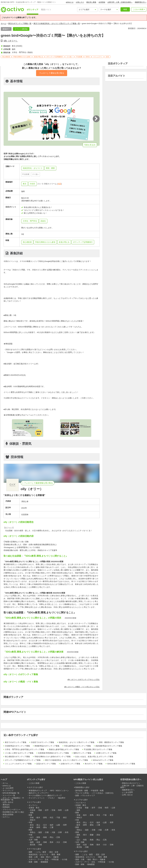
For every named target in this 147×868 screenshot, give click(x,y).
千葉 (58, 818)
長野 (65, 825)
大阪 (53, 832)
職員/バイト (46, 10)
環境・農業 (56, 855)
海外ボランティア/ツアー (39, 793)
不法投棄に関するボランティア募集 (98, 749)
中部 (30, 822)
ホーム (4, 23)
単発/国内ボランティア (38, 791)
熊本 (52, 842)
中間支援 (55, 859)
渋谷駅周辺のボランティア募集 (17, 746)
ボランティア (33, 10)
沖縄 (40, 845)
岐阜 (32, 827)
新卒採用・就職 (82, 791)
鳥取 (38, 837)
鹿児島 (33, 845)
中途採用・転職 (97, 791)
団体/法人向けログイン (131, 783)
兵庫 (60, 832)
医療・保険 (33, 862)
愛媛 (92, 835)
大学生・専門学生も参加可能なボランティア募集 (25, 749)
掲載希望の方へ (141, 2)
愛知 (45, 827)
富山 (38, 825)
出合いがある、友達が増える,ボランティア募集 (94, 757)
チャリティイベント (37, 798)
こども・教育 (41, 852)
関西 (30, 830)
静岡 (38, 827)
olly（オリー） (11, 41)
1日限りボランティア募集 (106, 753)
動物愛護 (44, 862)
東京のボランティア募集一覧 (20, 23)
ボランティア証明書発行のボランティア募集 (23, 760)
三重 (52, 827)
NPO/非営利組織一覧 (11, 793)
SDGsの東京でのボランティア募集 (121, 764)
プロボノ (51, 798)
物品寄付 (62, 798)
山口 (32, 837)
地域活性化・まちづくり (38, 855)
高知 (98, 835)
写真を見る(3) (90, 145)
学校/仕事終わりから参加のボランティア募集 (53, 757)
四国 (77, 832)
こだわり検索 (138, 9)
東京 (25, 184)
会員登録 (102, 2)
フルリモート (81, 803)
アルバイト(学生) (82, 793)
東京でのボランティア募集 (16, 742)
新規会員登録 (8, 815)
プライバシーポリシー (12, 810)
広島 (58, 837)
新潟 (32, 825)
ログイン (6, 817)
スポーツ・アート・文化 (38, 859)
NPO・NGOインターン (59, 791)
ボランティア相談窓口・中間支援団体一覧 (12, 799)
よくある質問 (8, 788)
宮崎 (65, 842)
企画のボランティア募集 (70, 764)
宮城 (53, 810)
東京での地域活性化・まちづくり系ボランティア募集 (67, 760)
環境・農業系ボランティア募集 (111, 742)
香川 (85, 835)
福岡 (32, 842)
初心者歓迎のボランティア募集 (17, 757)
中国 (30, 835)
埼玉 (52, 818)
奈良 (67, 832)
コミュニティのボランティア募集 (18, 764)
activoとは (70, 2)
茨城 (32, 818)
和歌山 (33, 832)
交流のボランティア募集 (46, 764)
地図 (59, 184)
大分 (58, 842)
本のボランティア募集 (94, 764)
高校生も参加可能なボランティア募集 (64, 749)
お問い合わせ (8, 802)
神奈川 (33, 820)
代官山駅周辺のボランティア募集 (77, 746)
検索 (125, 9)
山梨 (58, 825)
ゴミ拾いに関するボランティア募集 (19, 753)
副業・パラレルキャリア (85, 795)
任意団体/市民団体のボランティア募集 (53, 753)
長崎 (45, 842)
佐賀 (38, 842)
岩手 (47, 810)
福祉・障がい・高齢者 (50, 857)
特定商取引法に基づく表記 (13, 812)
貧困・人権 (33, 857)
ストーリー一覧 (9, 795)
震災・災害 (54, 852)
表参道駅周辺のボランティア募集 (109, 746)
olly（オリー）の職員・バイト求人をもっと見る (82, 687)
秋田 (60, 810)
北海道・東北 (34, 808)
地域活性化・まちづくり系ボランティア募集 (77, 742)
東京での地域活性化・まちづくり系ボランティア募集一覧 (57, 23)
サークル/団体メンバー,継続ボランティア (45, 795)
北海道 (33, 810)
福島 (32, 813)
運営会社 (6, 805)
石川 (45, 825)
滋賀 (40, 832)
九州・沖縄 (33, 840)
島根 (45, 837)
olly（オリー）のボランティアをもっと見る (83, 680)
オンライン (33, 805)
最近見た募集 (91, 2)
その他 (64, 859)
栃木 (38, 818)
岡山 (52, 837)
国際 (30, 852)
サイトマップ (8, 791)
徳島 (78, 835)
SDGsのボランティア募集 (103, 760)
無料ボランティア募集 (82, 753)
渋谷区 (32, 184)
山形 (67, 810)
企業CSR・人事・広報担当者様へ (120, 2)
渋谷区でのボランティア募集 (42, 742)
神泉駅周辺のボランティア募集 (47, 746)
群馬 (45, 818)
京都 (47, 832)
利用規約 (6, 807)
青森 (40, 810)
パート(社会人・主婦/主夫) (103, 793)
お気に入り (80, 2)
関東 (30, 815)
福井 (52, 825)
